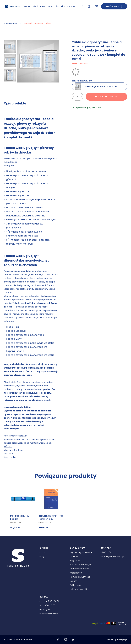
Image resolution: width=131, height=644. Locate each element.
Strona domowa (11, 23)
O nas (27, 6)
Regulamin (75, 561)
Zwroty (73, 581)
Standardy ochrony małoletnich (80, 571)
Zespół (50, 6)
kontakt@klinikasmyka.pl (112, 556)
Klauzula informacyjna (81, 565)
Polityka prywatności (80, 577)
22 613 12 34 (106, 552)
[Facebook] (58, 640)
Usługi (35, 6)
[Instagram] (65, 640)
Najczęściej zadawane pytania (81, 554)
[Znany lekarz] (73, 640)
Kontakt (71, 6)
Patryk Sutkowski (19, 436)
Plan (63, 6)
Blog (57, 6)
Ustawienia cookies (80, 589)
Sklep (42, 6)
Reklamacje (76, 585)
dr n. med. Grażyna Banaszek (40, 439)
